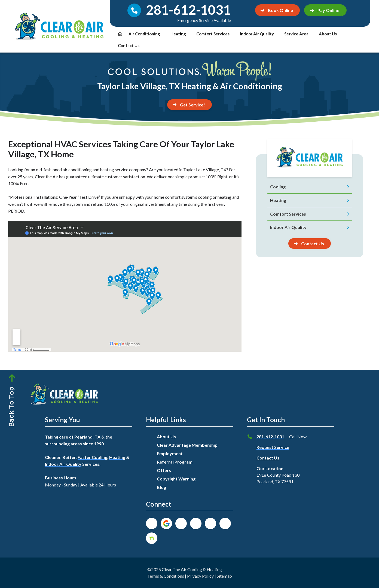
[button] (325, 10)
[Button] (310, 244)
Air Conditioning (144, 34)
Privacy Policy (200, 576)
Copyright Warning (176, 479)
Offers (164, 470)
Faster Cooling (92, 457)
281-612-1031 (270, 437)
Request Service (273, 447)
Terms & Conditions (166, 576)
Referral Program (175, 462)
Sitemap (224, 576)
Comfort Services (213, 34)
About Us (328, 34)
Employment (170, 453)
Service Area (296, 34)
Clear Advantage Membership (187, 445)
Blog (161, 487)
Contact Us (129, 45)
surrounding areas (63, 444)
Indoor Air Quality (257, 34)
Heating (178, 34)
